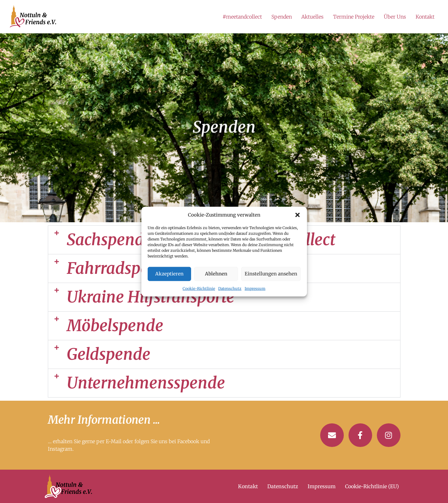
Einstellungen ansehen (271, 274)
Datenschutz (230, 288)
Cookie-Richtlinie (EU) (372, 486)
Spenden (282, 17)
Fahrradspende (121, 268)
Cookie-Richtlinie (199, 288)
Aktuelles (312, 17)
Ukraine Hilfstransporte (151, 297)
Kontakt (425, 17)
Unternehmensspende (146, 383)
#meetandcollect (242, 17)
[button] (298, 215)
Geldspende (109, 354)
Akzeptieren (169, 274)
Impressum (255, 288)
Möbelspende (115, 326)
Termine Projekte (354, 17)
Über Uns (395, 17)
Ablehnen (216, 274)
